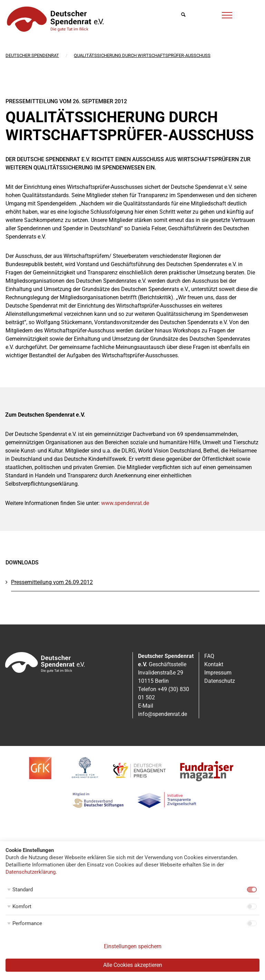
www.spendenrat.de (125, 503)
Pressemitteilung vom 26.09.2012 (52, 582)
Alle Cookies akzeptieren (133, 965)
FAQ (209, 656)
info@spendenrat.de (163, 714)
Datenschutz (220, 681)
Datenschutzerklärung (31, 872)
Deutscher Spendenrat (32, 55)
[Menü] (227, 14)
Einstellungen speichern (133, 946)
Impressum (218, 673)
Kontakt (214, 664)
